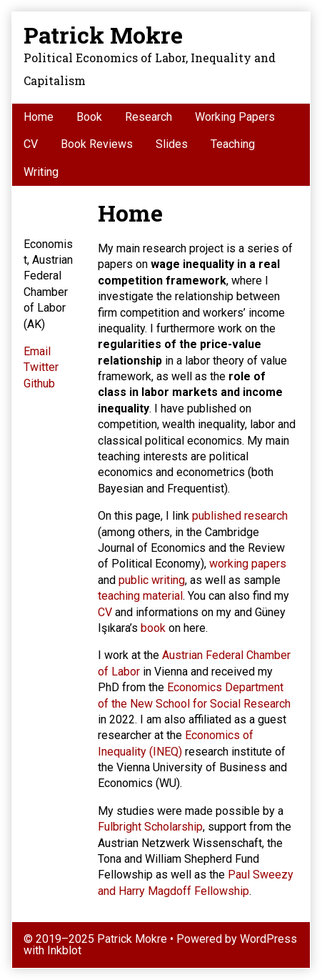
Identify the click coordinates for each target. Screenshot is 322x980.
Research (149, 117)
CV (31, 144)
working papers (248, 564)
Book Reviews (97, 144)
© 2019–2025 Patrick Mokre (95, 939)
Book (89, 117)
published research (240, 516)
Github (39, 383)
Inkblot (64, 950)
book (153, 628)
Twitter (41, 367)
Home (39, 117)
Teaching (233, 144)
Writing (41, 172)
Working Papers (235, 117)
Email (37, 351)
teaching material (140, 596)
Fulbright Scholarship (150, 827)
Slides (172, 144)
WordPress (268, 939)
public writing (152, 580)
